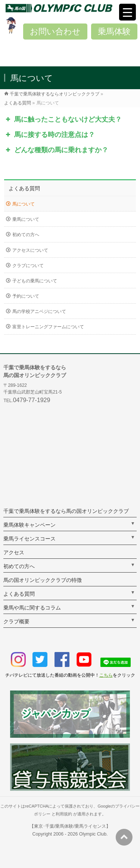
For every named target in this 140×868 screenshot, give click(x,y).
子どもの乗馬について (35, 281)
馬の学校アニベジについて (39, 311)
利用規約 (64, 814)
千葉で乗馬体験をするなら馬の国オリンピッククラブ (66, 511)
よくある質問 (24, 188)
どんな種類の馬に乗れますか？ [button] (56, 150)
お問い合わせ (55, 32)
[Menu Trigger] (127, 12)
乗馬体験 (114, 32)
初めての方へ (26, 235)
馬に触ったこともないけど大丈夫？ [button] (63, 119)
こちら (106, 675)
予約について (26, 296)
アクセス (14, 552)
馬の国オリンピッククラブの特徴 (43, 580)
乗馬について (26, 219)
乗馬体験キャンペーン (29, 525)
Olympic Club (93, 834)
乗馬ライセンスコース (29, 539)
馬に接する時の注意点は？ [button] (49, 135)
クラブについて (28, 266)
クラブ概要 (16, 621)
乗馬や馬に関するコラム (32, 608)
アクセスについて (30, 250)
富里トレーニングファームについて (48, 327)
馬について (24, 204)
